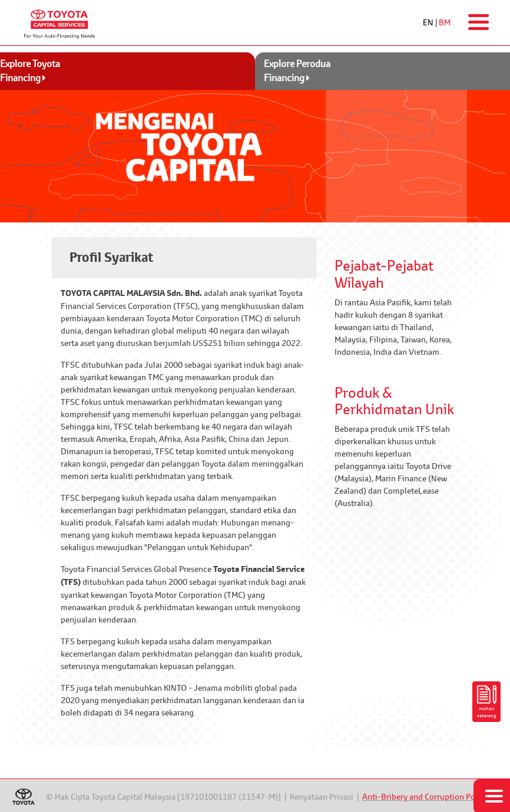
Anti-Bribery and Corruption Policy (425, 797)
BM (445, 22)
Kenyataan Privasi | (326, 797)
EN (428, 22)
